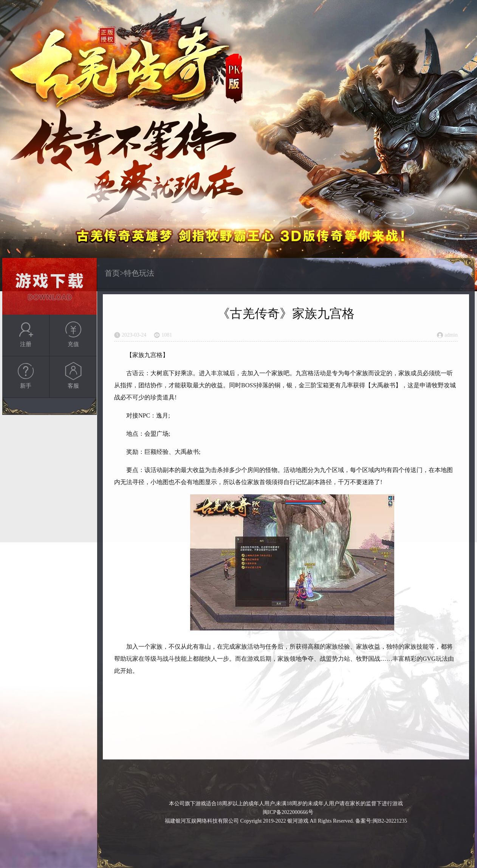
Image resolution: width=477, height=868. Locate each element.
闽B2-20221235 (390, 821)
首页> (114, 273)
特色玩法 (139, 273)
